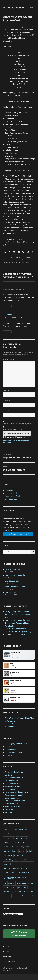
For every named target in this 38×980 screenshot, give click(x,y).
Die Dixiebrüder (11, 781)
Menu (32, 7)
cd (17, 838)
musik (30, 260)
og (23, 855)
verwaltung (8, 892)
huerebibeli (8, 847)
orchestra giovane (12, 798)
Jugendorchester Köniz (14, 784)
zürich (21, 896)
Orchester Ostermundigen (15, 795)
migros (22, 851)
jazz (17, 847)
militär (30, 851)
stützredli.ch (10, 727)
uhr (20, 887)
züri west (29, 896)
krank (15, 851)
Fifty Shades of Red (13, 581)
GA (12, 843)
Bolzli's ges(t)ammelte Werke (17, 744)
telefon (7, 887)
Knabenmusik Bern (13, 786)
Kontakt (6, 530)
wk (32, 892)
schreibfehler (24, 873)
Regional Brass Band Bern (15, 801)
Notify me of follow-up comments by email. (17, 424)
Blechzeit (9, 775)
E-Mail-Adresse (10, 401)
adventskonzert (17, 260)
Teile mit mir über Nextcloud (18, 534)
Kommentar (9, 360)
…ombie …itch (11, 592)
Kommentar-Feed (12, 496)
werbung (26, 262)
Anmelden (9, 490)
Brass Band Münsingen (14, 778)
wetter (18, 892)
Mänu (10, 315)
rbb (4, 262)
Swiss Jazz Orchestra (13, 807)
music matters (11, 789)
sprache (12, 883)
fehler (6, 843)
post (6, 864)
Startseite (7, 946)
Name (6, 391)
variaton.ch (10, 812)
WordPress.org (11, 499)
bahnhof (7, 830)
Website (6, 411)
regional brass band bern (14, 262)
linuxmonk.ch (11, 749)
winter (26, 892)
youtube (7, 896)
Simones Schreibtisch (14, 752)
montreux (8, 855)
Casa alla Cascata (12, 724)
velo (25, 887)
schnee (14, 873)
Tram (14, 887)
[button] (5, 252)
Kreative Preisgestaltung (15, 587)
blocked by (19, 934)
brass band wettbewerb (13, 834)
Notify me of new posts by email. (14, 429)
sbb (28, 868)
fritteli (13, 655)
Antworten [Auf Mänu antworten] (7, 332)
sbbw (6, 873)
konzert (25, 260)
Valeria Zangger (11, 809)
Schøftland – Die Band (14, 804)
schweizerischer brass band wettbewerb (15, 878)
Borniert (8, 746)
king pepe (25, 847)
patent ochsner (27, 860)
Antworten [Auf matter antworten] (7, 306)
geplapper (20, 843)
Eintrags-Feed (11, 493)
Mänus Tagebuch (13, 8)
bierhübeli (23, 830)
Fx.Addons (7, 957)
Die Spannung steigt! (13, 569)
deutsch (24, 838)
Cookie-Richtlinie (10, 962)
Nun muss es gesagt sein (15, 575)
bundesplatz (9, 838)
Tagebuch (6, 260)
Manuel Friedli (11, 258)
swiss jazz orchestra (25, 883)
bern (15, 830)
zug (15, 896)
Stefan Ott (9, 755)
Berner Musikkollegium (14, 772)
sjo (5, 883)
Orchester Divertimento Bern (17, 792)
